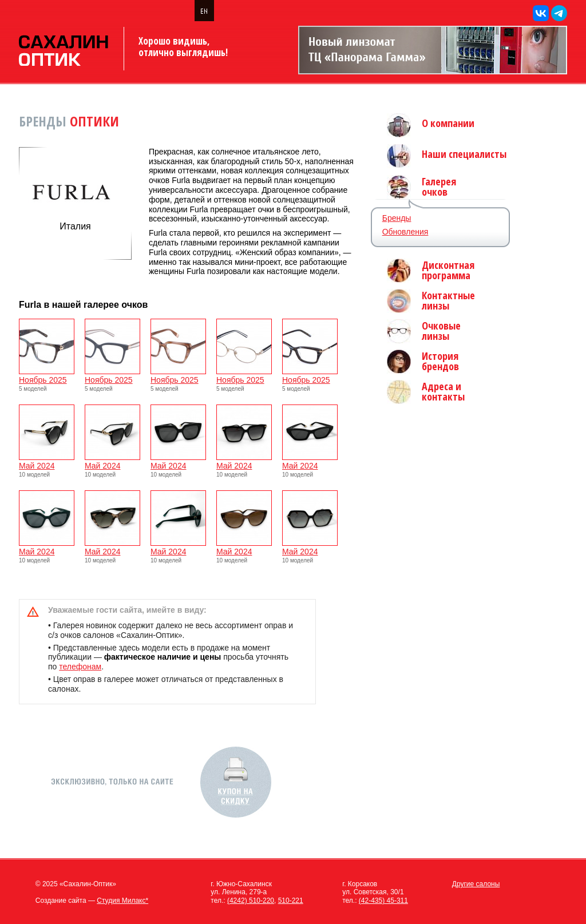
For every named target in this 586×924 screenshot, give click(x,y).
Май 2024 (47, 462)
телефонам (80, 667)
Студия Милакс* (122, 901)
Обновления (405, 232)
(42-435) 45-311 (383, 901)
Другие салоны (476, 884)
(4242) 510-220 (251, 901)
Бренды (397, 218)
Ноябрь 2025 (47, 376)
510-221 (291, 901)
